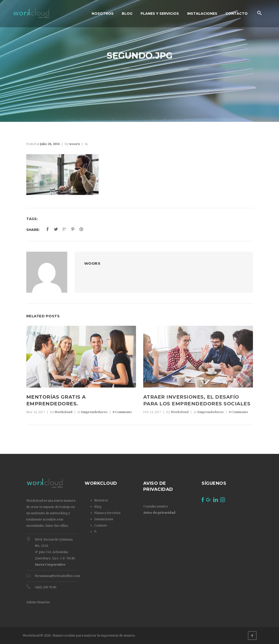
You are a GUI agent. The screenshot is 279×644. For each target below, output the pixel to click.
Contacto (101, 525)
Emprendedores (94, 412)
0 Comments (122, 412)
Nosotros (101, 500)
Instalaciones (104, 519)
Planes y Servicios (107, 513)
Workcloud (63, 412)
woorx (75, 144)
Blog (98, 507)
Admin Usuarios (38, 602)
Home (128, 69)
